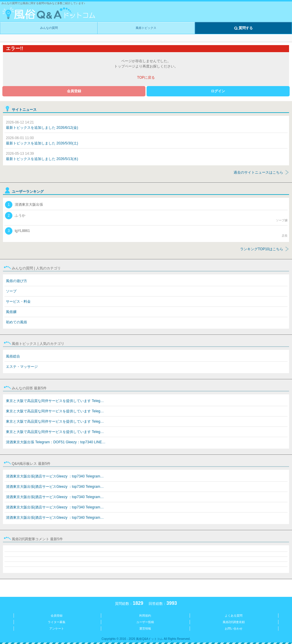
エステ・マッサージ (22, 367)
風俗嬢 (11, 312)
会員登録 (74, 91)
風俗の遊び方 (17, 281)
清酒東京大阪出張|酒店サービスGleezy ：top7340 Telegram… (55, 476)
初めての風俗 (17, 322)
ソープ (11, 291)
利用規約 (145, 616)
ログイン (218, 91)
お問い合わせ (234, 629)
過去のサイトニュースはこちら (258, 172)
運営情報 (145, 629)
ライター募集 (57, 622)
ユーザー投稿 (145, 622)
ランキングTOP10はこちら (262, 249)
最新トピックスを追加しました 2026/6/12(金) (42, 125)
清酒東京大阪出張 (24, 205)
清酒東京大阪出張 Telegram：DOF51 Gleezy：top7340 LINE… (56, 442)
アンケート (57, 629)
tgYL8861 (146, 233)
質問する (243, 28)
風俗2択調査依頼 (234, 622)
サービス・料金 (18, 302)
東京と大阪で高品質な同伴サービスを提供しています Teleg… (55, 401)
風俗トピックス (146, 28)
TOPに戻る (146, 78)
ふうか (146, 217)
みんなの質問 (49, 28)
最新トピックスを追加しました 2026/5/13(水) (42, 156)
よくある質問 (234, 616)
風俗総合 (13, 356)
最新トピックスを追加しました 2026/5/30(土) (42, 141)
